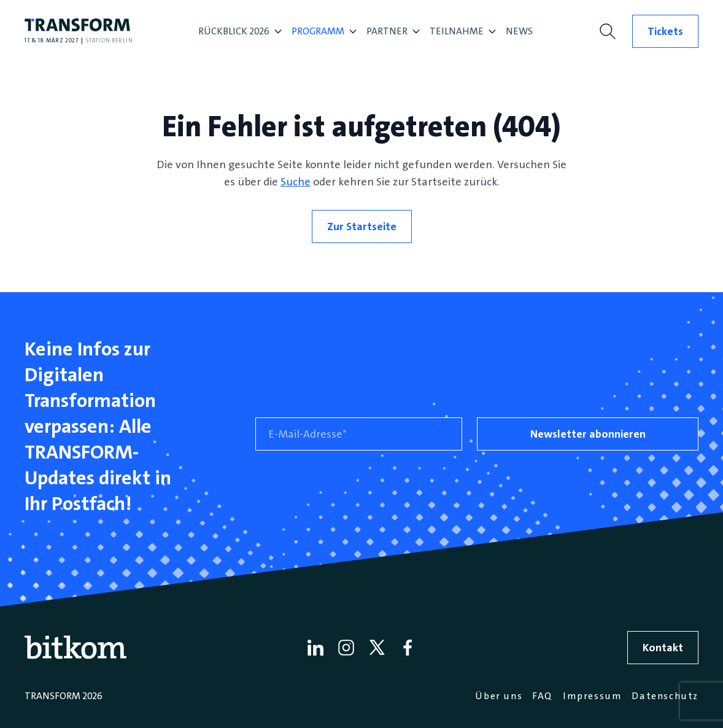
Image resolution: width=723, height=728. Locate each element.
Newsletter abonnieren (588, 434)
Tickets (665, 31)
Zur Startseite (362, 227)
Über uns (499, 696)
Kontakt (663, 648)
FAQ (543, 696)
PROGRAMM (324, 31)
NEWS (519, 31)
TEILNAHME (463, 31)
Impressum (592, 696)
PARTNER (393, 31)
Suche (296, 182)
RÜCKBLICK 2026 (240, 31)
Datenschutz (665, 696)
